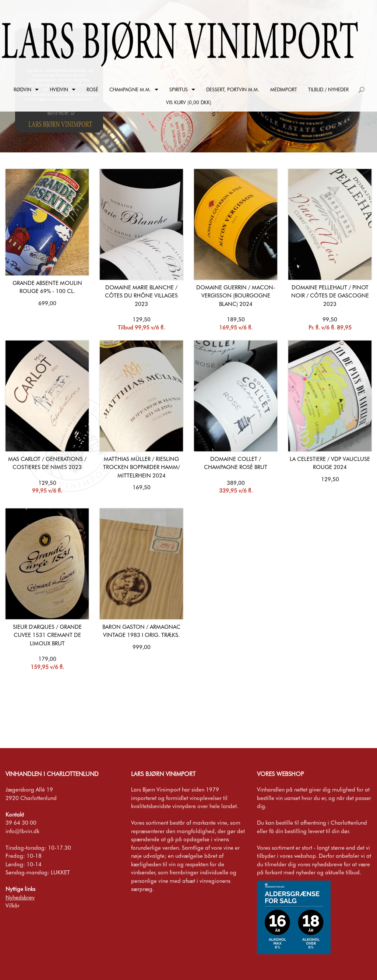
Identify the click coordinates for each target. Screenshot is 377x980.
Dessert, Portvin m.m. (233, 89)
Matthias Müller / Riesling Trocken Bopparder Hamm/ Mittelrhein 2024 (142, 467)
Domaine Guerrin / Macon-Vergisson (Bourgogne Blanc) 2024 (236, 296)
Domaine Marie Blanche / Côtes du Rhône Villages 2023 (141, 296)
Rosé (92, 89)
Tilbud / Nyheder (328, 89)
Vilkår (13, 906)
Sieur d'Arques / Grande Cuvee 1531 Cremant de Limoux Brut (47, 635)
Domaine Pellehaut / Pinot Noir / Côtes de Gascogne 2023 (330, 296)
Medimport (284, 89)
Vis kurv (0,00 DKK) (189, 102)
